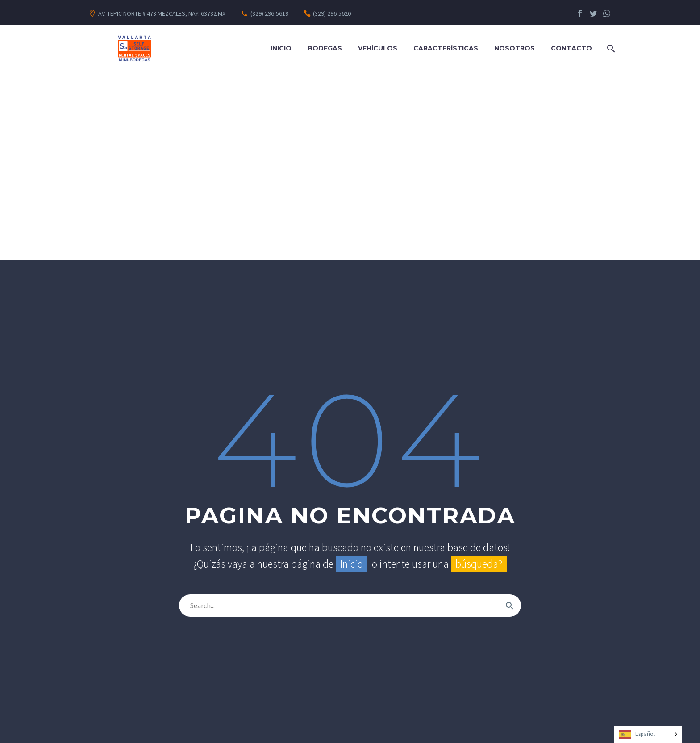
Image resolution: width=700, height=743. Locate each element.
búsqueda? (479, 564)
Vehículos (378, 48)
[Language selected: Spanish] (648, 734)
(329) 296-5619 (269, 13)
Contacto (571, 48)
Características (446, 48)
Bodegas (325, 48)
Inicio (281, 48)
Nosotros (515, 48)
